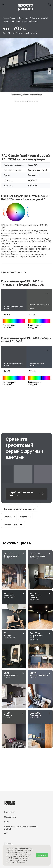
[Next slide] (50, 71)
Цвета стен (10, 812)
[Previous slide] (3, 71)
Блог (6, 822)
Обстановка (10, 817)
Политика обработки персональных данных (21, 828)
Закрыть (42, 855)
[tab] (15, 101)
